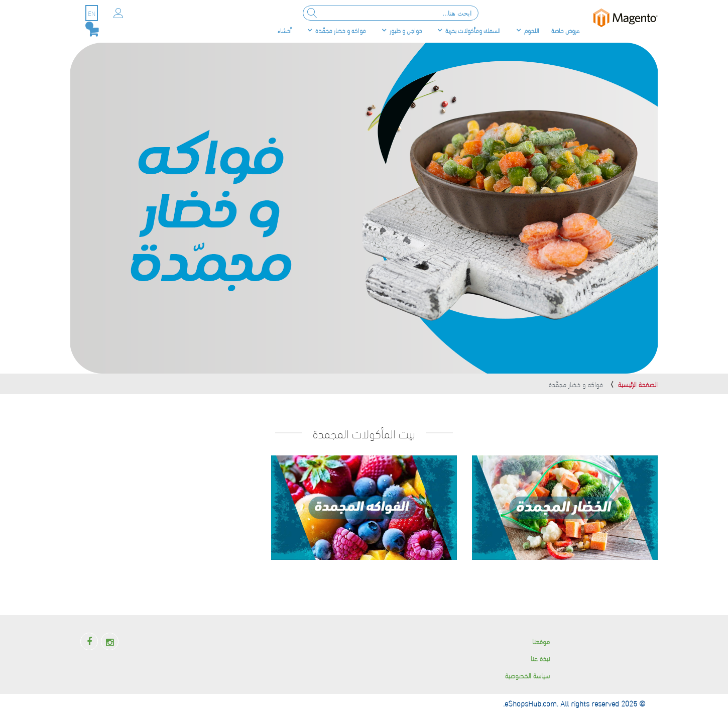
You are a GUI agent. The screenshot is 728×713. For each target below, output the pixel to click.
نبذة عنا (540, 658)
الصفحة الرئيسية (638, 384)
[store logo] (626, 18)
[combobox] (391, 13)
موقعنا (541, 641)
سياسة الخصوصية (527, 675)
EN (92, 13)
